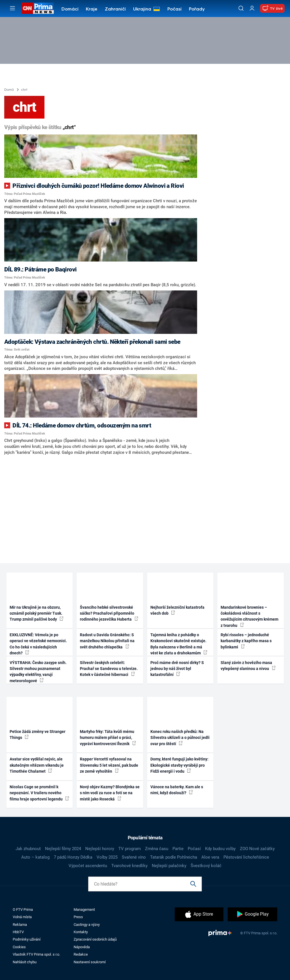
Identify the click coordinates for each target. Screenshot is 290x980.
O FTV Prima (23, 910)
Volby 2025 (107, 857)
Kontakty (81, 932)
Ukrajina (142, 9)
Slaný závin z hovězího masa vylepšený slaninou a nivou (248, 666)
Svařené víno (134, 857)
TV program (130, 849)
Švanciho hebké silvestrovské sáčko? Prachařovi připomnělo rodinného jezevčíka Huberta (109, 613)
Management (84, 910)
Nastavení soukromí (90, 962)
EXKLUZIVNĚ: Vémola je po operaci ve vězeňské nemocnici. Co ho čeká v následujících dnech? (38, 644)
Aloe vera (210, 857)
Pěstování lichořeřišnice (246, 857)
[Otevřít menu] (12, 8)
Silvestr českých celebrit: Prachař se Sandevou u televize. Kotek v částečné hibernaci (109, 669)
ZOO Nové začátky (257, 849)
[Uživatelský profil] (252, 8)
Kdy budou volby (220, 849)
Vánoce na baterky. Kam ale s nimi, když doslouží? (177, 790)
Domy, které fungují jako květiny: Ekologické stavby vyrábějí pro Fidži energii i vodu (179, 765)
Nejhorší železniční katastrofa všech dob (177, 610)
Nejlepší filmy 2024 (63, 849)
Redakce (81, 954)
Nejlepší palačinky (169, 866)
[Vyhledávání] (241, 8)
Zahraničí (115, 9)
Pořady (197, 9)
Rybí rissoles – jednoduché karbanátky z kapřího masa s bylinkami (246, 641)
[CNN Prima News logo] (38, 8)
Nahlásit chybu (25, 962)
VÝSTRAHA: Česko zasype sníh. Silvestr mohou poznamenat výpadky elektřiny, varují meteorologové (38, 672)
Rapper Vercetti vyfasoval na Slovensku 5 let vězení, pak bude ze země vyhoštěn (109, 765)
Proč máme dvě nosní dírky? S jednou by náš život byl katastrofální (177, 669)
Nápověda (82, 947)
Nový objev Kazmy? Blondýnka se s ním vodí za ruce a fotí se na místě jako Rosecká (110, 793)
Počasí (174, 9)
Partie (178, 849)
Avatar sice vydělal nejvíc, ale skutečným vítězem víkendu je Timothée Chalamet (37, 765)
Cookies (19, 947)
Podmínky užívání (27, 939)
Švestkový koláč (206, 866)
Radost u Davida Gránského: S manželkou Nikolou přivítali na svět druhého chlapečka (107, 641)
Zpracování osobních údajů (95, 939)
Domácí (70, 9)
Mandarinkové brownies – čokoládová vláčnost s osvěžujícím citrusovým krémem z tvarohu (250, 616)
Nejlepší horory (100, 849)
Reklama (20, 925)
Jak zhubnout (28, 849)
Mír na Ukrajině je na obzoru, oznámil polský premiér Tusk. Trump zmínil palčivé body (37, 613)
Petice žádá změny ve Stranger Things (38, 735)
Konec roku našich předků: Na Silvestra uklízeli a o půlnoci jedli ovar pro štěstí (180, 738)
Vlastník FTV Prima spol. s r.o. (36, 954)
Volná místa (22, 917)
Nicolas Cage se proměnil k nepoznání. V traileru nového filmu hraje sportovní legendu (39, 793)
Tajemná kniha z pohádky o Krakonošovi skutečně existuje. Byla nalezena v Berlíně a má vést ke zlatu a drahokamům (179, 644)
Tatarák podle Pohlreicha (174, 857)
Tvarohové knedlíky (129, 866)
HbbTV (18, 932)
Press (78, 917)
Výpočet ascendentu (88, 866)
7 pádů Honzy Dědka (73, 857)
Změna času (157, 849)
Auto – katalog (35, 857)
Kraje (92, 9)
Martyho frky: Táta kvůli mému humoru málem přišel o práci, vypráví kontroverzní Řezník (108, 738)
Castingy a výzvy (87, 925)
